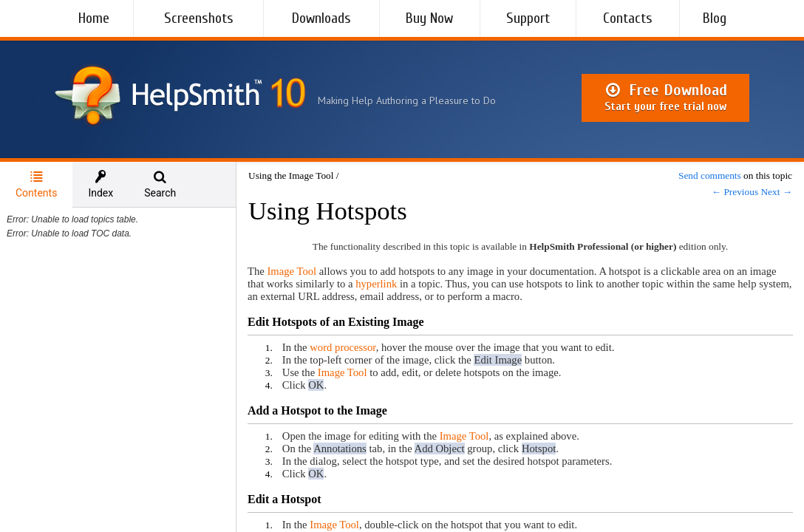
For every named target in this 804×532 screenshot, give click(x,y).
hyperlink (376, 284)
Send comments (710, 175)
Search (160, 184)
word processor (343, 347)
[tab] (36, 185)
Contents (36, 184)
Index (100, 184)
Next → (776, 192)
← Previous (735, 192)
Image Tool (292, 271)
